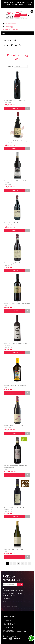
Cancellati (15, 606)
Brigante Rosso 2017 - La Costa (14, 425)
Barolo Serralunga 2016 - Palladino (15, 263)
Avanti (26, 563)
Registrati (6, 30)
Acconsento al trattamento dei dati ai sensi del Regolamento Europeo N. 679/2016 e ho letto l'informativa (13, 595)
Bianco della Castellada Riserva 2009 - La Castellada (16, 344)
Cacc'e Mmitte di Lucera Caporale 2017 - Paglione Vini (16, 508)
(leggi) (4, 601)
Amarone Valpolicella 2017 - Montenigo (16, 141)
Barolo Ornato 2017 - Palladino (14, 223)
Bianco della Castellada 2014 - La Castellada (17, 303)
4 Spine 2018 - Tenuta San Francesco (15, 100)
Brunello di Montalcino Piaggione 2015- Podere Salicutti (16, 466)
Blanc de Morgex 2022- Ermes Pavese (15, 385)
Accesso (15, 30)
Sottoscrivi (7, 606)
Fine (30, 563)
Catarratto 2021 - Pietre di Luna (14, 549)
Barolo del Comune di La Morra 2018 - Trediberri (16, 182)
